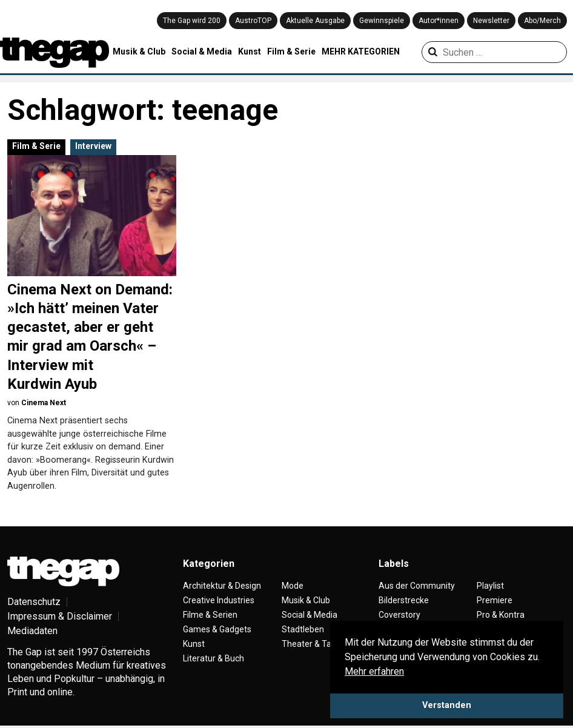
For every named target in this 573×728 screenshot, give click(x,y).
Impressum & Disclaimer (60, 616)
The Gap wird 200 (192, 21)
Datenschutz (34, 602)
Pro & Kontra (501, 615)
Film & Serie (291, 51)
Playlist (490, 586)
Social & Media (202, 51)
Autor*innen (439, 21)
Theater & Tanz (311, 644)
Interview (93, 146)
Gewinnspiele (382, 21)
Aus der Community (417, 586)
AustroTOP (253, 21)
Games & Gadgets (217, 629)
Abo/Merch (542, 21)
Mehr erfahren (374, 671)
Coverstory (399, 615)
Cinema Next (44, 403)
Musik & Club (139, 51)
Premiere (495, 600)
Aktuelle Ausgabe (315, 21)
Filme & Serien (210, 615)
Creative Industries (219, 600)
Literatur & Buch (214, 658)
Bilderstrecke (404, 600)
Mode (293, 586)
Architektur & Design (222, 586)
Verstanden (447, 705)
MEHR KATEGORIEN (361, 51)
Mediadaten (32, 631)
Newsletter (491, 21)
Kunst (250, 51)
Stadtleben (303, 629)
